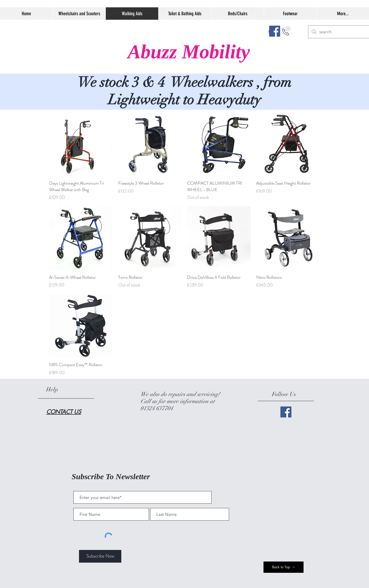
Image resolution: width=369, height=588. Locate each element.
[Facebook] (275, 31)
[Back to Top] (284, 567)
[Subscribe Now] (100, 556)
